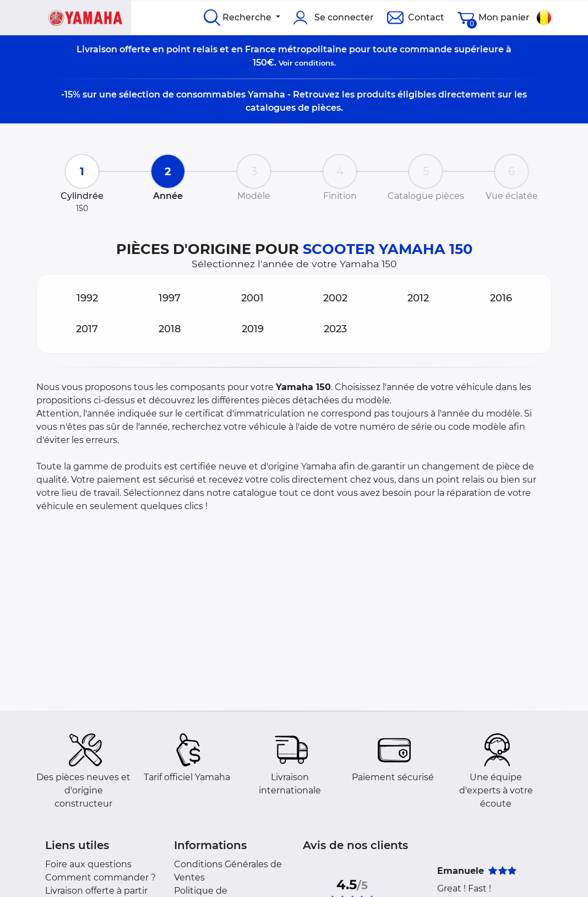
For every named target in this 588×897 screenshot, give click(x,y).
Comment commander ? (100, 877)
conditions (314, 63)
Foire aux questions (88, 864)
